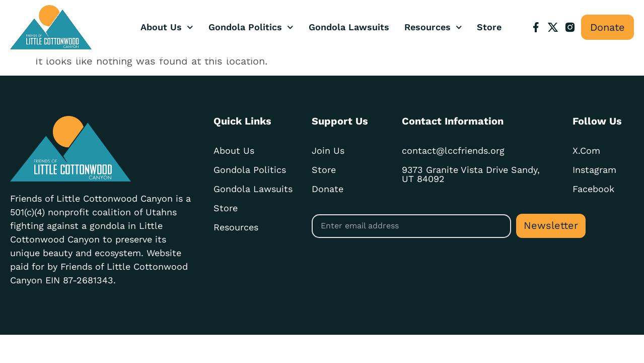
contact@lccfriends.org (453, 150)
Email (312, 214)
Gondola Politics (251, 27)
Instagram (594, 170)
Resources (433, 27)
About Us (167, 27)
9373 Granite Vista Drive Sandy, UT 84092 (471, 174)
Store (489, 27)
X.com (586, 150)
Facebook (593, 189)
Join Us (328, 150)
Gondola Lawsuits (349, 27)
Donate (328, 189)
